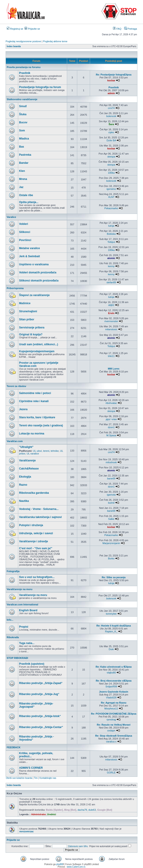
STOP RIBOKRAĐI (17, 658)
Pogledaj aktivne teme (55, 41)
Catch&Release (29, 469)
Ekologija (25, 477)
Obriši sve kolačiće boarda (19, 778)
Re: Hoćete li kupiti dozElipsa (113, 626)
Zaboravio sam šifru (78, 846)
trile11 (111, 356)
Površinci (25, 240)
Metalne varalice (30, 248)
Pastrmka (25, 155)
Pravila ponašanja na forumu (24, 67)
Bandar (24, 163)
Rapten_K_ (111, 631)
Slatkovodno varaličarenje (22, 99)
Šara (111, 124)
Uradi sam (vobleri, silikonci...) (38, 344)
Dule (111, 649)
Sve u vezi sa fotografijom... (37, 577)
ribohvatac (111, 403)
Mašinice (25, 303)
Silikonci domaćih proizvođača (39, 281)
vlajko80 (111, 673)
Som (22, 131)
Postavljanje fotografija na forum (40, 87)
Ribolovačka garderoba (34, 493)
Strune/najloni (28, 311)
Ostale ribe (26, 195)
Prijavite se (32, 29)
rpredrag (111, 720)
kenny (111, 266)
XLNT (111, 197)
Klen (22, 171)
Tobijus (111, 242)
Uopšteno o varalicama (34, 264)
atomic (111, 258)
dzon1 (111, 427)
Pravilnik (25, 73)
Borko (111, 558)
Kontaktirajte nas (48, 778)
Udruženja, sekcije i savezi (36, 533)
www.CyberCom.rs (76, 867)
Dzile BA (111, 140)
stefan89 (111, 282)
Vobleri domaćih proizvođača (38, 272)
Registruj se (15, 29)
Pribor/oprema (15, 288)
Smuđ (23, 106)
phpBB (60, 864)
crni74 (111, 108)
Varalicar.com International (22, 604)
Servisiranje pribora (32, 328)
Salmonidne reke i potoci (35, 393)
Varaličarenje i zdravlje (34, 541)
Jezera (23, 409)
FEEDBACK (14, 747)
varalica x (111, 742)
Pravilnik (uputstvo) (32, 664)
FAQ (117, 29)
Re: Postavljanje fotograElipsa (114, 75)
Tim (36, 778)
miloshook (111, 462)
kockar (111, 80)
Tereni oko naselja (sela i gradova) (41, 425)
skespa (111, 157)
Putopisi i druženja (31, 525)
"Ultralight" (26, 447)
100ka (111, 173)
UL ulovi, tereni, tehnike (46, 451)
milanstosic (111, 329)
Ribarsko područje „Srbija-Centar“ (41, 727)
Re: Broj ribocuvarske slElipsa (114, 681)
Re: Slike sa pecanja (114, 577)
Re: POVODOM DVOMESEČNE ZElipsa (114, 714)
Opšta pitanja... (29, 202)
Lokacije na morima (32, 434)
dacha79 (82, 810)
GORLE (111, 773)
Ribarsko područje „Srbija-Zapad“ (41, 683)
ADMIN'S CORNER (31, 768)
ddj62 (111, 305)
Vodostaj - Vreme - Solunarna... (39, 509)
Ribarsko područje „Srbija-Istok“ (40, 716)
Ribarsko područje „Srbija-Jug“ (39, 694)
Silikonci (25, 232)
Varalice (11, 217)
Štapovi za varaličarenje (34, 295)
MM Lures (113, 369)
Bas (22, 147)
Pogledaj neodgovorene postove (23, 41)
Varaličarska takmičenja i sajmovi (40, 517)
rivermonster (111, 321)
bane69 (111, 478)
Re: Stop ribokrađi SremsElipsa (114, 736)
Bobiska (111, 234)
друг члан (111, 419)
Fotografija (13, 571)
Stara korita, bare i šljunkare (37, 417)
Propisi (24, 627)
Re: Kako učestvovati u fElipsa (114, 667)
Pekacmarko (111, 208)
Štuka (23, 114)
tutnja (111, 226)
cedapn (111, 731)
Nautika (24, 501)
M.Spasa (111, 435)
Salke (111, 519)
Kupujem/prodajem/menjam (37, 351)
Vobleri (24, 224)
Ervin (111, 313)
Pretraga (131, 29)
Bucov (23, 122)
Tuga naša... (27, 643)
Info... (10, 620)
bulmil (111, 503)
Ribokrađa (13, 637)
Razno (23, 485)
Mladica (24, 139)
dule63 (92, 810)
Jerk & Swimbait (30, 256)
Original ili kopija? (31, 334)
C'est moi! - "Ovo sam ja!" (36, 548)
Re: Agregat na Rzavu (114, 703)
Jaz (21, 187)
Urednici (52, 814)
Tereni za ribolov (16, 386)
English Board (28, 610)
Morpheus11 (111, 709)
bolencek (111, 116)
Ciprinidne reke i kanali (34, 401)
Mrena (23, 179)
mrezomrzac (26, 831)
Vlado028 (111, 697)
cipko (111, 132)
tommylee (111, 614)
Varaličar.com (15, 441)
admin (111, 93)
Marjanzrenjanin (111, 543)
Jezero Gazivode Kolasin (114, 692)
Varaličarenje (27, 461)
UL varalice (33, 454)
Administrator (38, 814)
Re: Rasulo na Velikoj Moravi (114, 725)
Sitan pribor (27, 319)
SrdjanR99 (111, 686)
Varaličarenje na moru (20, 589)
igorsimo (111, 189)
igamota (111, 495)
